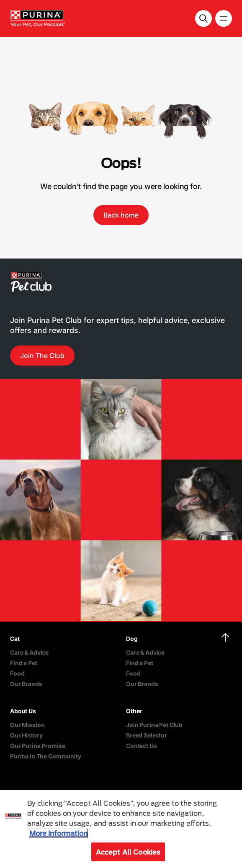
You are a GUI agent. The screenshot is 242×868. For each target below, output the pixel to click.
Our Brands (26, 684)
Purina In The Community (46, 756)
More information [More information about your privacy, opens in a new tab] (58, 833)
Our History (26, 735)
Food (17, 673)
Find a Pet (24, 663)
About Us (23, 711)
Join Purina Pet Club (154, 725)
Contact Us (142, 746)
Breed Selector (147, 735)
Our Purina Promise (37, 746)
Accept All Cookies (128, 852)
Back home (121, 215)
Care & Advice (29, 652)
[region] (121, 829)
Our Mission (27, 725)
